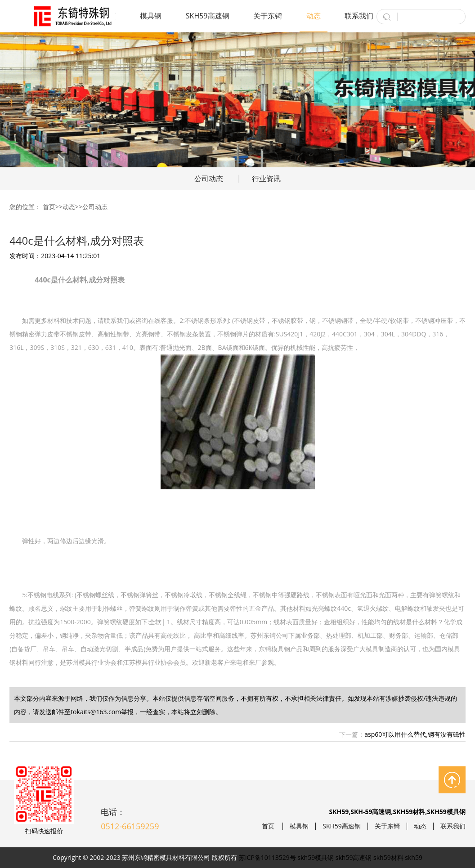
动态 (314, 16)
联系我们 (359, 16)
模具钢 (151, 16)
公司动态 (209, 179)
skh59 (414, 857)
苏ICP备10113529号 (267, 857)
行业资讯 (266, 179)
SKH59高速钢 (208, 16)
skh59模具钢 (316, 857)
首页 (49, 207)
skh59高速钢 (354, 857)
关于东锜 (268, 16)
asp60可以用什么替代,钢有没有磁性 (415, 734)
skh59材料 (388, 857)
